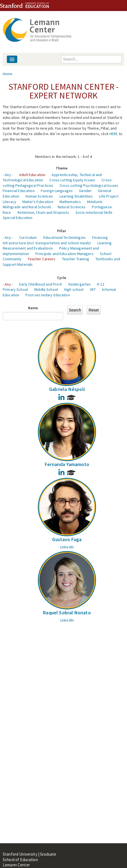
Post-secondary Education (48, 295)
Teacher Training (76, 259)
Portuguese (102, 207)
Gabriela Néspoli (67, 389)
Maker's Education (38, 202)
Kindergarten (80, 284)
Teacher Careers (42, 259)
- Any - (8, 175)
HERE (114, 134)
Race (7, 212)
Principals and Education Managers (64, 254)
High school (74, 289)
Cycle (62, 278)
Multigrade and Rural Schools (27, 207)
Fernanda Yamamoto (67, 464)
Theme (62, 168)
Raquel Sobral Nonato (67, 613)
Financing (100, 237)
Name (33, 308)
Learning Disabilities (76, 196)
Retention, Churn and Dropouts (43, 212)
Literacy (9, 202)
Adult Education (32, 175)
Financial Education (19, 191)
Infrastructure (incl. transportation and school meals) (47, 243)
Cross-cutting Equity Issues (72, 180)
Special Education (18, 218)
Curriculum (28, 237)
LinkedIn (67, 547)
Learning (105, 243)
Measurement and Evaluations (28, 248)
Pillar (62, 231)
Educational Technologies (65, 237)
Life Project (109, 196)
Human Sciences (39, 196)
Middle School (46, 289)
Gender (85, 191)
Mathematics (70, 202)
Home (8, 74)
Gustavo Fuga (67, 539)
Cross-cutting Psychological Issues (89, 185)
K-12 (101, 284)
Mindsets (95, 202)
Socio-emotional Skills (94, 212)
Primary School (15, 289)
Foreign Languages (57, 191)
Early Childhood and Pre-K (41, 284)
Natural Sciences (72, 207)
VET (93, 289)
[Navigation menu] (12, 59)
